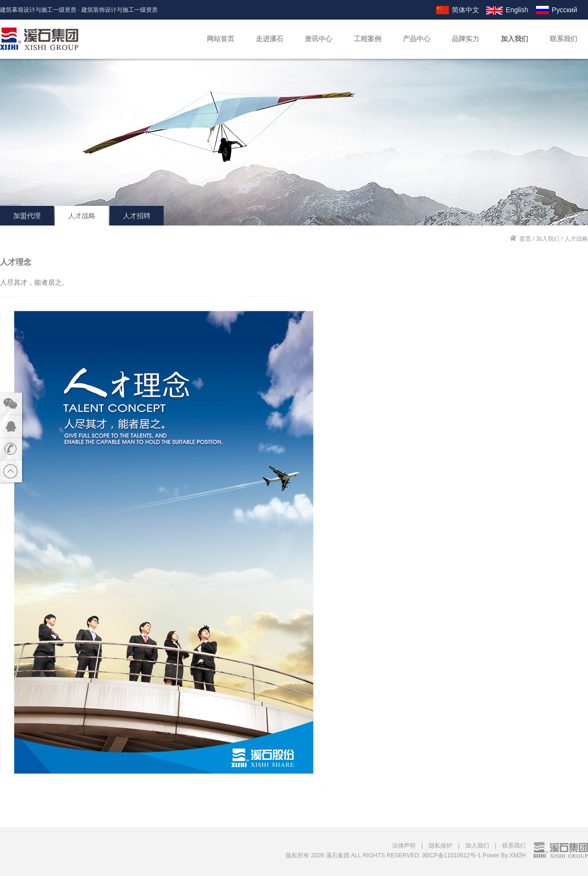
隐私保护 (441, 846)
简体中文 (465, 10)
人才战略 (82, 216)
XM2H (518, 855)
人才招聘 (137, 216)
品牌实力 (465, 39)
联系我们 (563, 39)
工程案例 (367, 39)
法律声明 (404, 846)
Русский (564, 10)
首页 (525, 239)
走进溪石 (269, 39)
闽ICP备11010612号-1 (452, 855)
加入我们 (514, 39)
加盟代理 (27, 216)
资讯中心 (318, 39)
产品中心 (416, 39)
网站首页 (220, 39)
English (517, 10)
